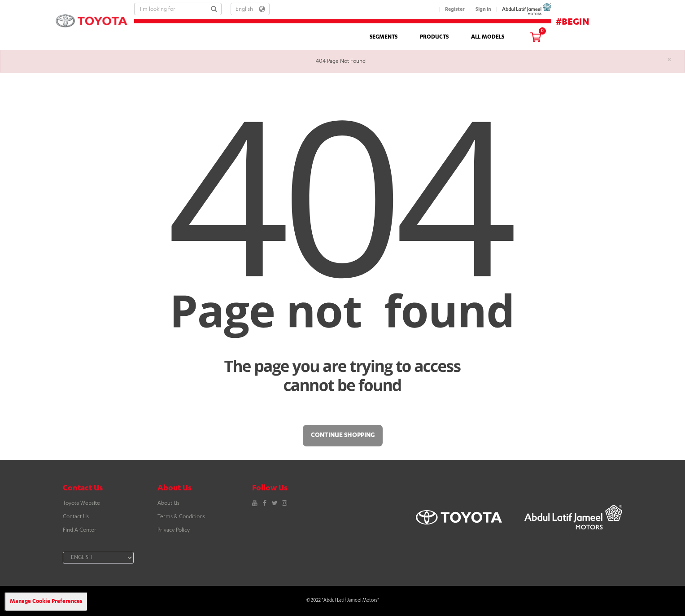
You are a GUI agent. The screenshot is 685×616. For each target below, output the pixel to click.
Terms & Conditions (181, 517)
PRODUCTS (434, 37)
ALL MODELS (488, 37)
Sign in (483, 10)
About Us (168, 503)
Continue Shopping (343, 436)
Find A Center (80, 530)
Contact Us (76, 517)
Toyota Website (81, 503)
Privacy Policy (174, 530)
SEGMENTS (384, 37)
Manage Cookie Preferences (46, 602)
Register (455, 10)
